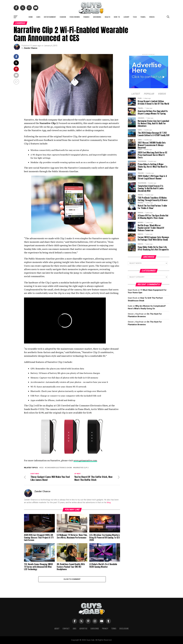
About (57, 628)
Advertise (83, 628)
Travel (143, 17)
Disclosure (124, 628)
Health (107, 17)
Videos (152, 17)
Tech (135, 17)
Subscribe (95, 628)
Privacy (105, 628)
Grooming (97, 17)
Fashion (63, 17)
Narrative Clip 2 (81, 468)
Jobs (74, 628)
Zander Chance (31, 48)
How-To (117, 17)
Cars (38, 17)
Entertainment (50, 17)
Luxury (126, 17)
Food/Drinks (75, 17)
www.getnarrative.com (85, 460)
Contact (66, 628)
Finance (86, 17)
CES (42, 468)
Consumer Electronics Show (59, 468)
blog (109, 503)
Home (31, 17)
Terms (114, 628)
